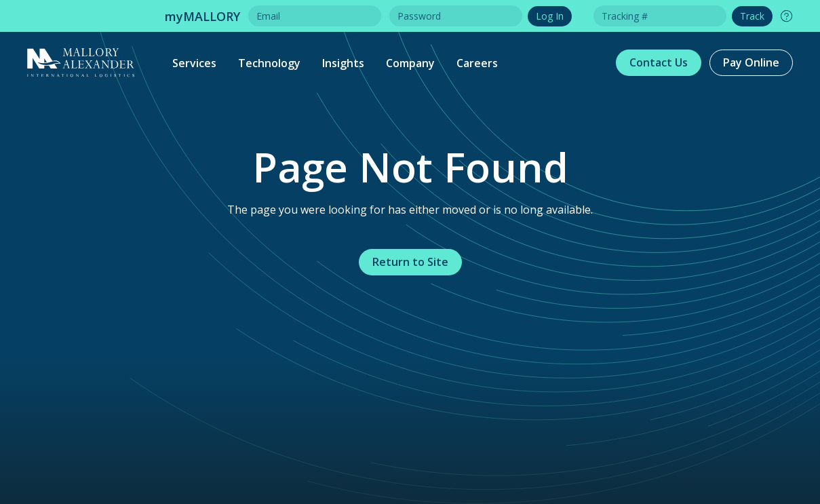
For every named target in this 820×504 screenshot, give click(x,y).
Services (194, 63)
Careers (477, 63)
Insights (343, 63)
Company (410, 63)
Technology (269, 63)
